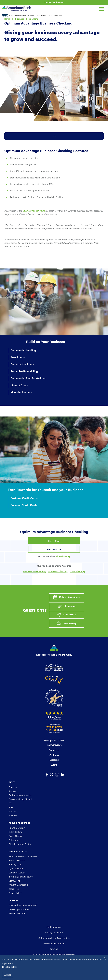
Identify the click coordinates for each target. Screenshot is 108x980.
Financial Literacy (17, 828)
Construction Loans (23, 364)
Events (54, 765)
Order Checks (15, 836)
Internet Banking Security (21, 877)
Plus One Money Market (20, 799)
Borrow (12, 811)
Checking (13, 787)
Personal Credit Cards (24, 505)
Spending (34, 19)
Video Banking (63, 556)
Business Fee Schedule (34, 211)
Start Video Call (54, 549)
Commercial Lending (23, 350)
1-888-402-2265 (54, 745)
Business (19, 19)
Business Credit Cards (24, 498)
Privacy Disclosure (54, 933)
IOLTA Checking (77, 571)
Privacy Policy (15, 893)
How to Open (54, 541)
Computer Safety (17, 873)
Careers (13, 900)
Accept (8, 975)
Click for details (10, 967)
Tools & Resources (19, 823)
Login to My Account (54, 2)
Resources (14, 889)
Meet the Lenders (21, 392)
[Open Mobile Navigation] (102, 9)
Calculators (14, 840)
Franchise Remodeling (24, 371)
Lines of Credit (19, 385)
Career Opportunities (19, 909)
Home (7, 19)
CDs (11, 803)
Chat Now (54, 755)
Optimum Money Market (21, 795)
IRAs (11, 807)
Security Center (18, 852)
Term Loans (18, 357)
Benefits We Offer (17, 913)
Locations (54, 760)
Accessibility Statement (54, 944)
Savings (12, 791)
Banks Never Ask (17, 860)
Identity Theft (15, 865)
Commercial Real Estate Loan (28, 378)
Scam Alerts (14, 881)
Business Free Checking (35, 571)
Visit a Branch (66, 615)
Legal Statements (54, 927)
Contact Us (67, 606)
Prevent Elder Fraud (18, 885)
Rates (12, 782)
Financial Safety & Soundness (23, 856)
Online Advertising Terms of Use (54, 938)
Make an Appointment (67, 597)
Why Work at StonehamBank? (23, 905)
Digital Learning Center (20, 844)
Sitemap (54, 949)
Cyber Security (16, 869)
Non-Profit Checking (58, 571)
